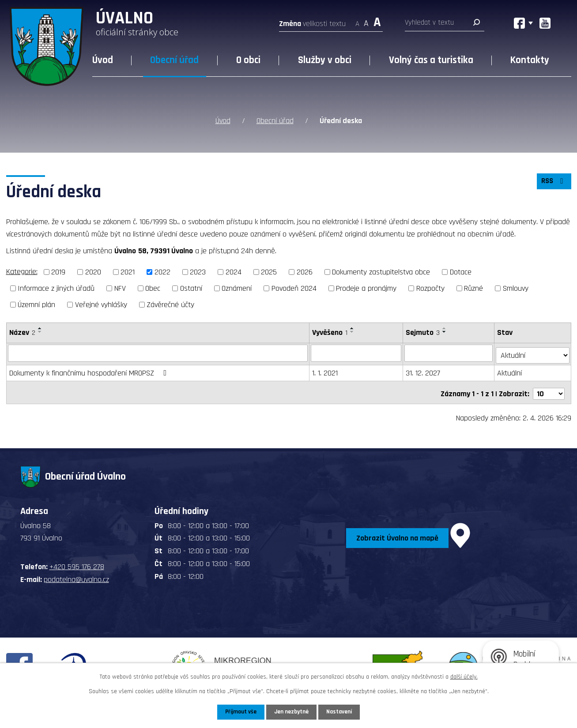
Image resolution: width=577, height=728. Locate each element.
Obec (153, 287)
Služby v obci (325, 60)
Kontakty (530, 60)
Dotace (461, 272)
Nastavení (341, 712)
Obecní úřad (174, 60)
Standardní (366, 21)
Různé (473, 287)
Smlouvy (516, 287)
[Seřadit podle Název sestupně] (40, 331)
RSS (553, 183)
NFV (120, 287)
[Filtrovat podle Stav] (533, 352)
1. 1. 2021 (325, 370)
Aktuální (510, 370)
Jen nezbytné (292, 712)
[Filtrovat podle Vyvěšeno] (357, 352)
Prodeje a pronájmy (366, 287)
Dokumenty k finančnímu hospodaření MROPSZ (90, 370)
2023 (198, 272)
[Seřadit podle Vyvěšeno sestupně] (353, 331)
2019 (58, 272)
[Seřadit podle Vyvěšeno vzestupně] (353, 327)
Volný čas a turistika (431, 60)
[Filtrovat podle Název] (158, 352)
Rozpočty (430, 287)
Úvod (103, 60)
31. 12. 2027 (424, 370)
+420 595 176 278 (77, 561)
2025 (269, 272)
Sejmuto (424, 332)
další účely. (464, 676)
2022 (162, 272)
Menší (357, 21)
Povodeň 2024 (294, 287)
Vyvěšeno (330, 332)
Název (22, 332)
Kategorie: (22, 271)
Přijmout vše (239, 712)
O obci (248, 60)
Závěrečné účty (170, 304)
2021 (128, 272)
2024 (234, 272)
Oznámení (237, 287)
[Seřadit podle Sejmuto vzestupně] (445, 327)
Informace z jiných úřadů (56, 287)
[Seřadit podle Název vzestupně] (40, 327)
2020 (93, 272)
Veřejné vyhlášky (101, 304)
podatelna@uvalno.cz (76, 574)
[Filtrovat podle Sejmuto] (450, 352)
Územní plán (36, 304)
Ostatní (191, 287)
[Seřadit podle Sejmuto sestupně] (445, 331)
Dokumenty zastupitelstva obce (381, 272)
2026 (305, 272)
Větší (377, 21)
